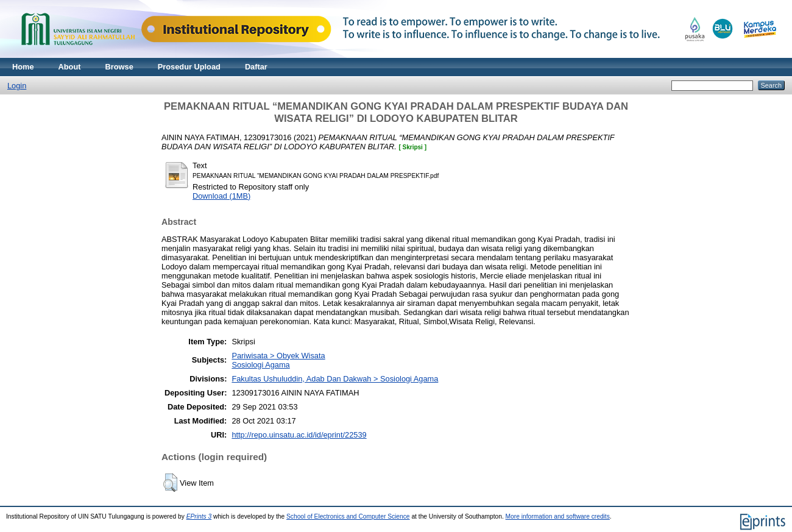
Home (23, 67)
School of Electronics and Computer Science (348, 516)
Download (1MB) (221, 196)
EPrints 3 (199, 516)
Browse (119, 67)
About (70, 67)
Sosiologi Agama (260, 365)
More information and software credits (558, 516)
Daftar (256, 67)
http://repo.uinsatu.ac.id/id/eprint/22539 (299, 435)
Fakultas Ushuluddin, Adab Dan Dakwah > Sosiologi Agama (335, 379)
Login (17, 86)
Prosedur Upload (189, 67)
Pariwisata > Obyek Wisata (278, 356)
